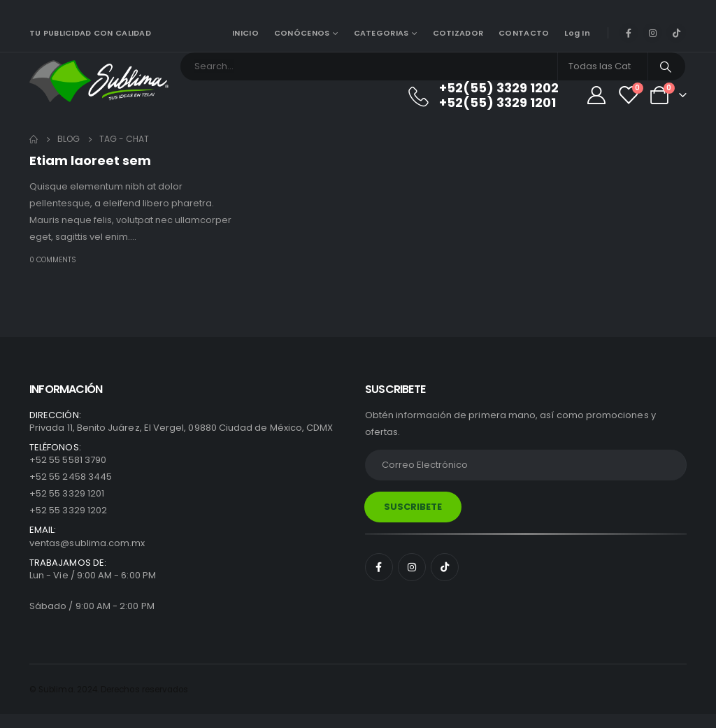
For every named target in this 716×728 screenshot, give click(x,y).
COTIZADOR (458, 33)
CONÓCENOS (302, 33)
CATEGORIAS (381, 33)
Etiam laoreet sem (90, 160)
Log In (577, 33)
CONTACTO (524, 33)
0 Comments (53, 260)
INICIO (245, 33)
